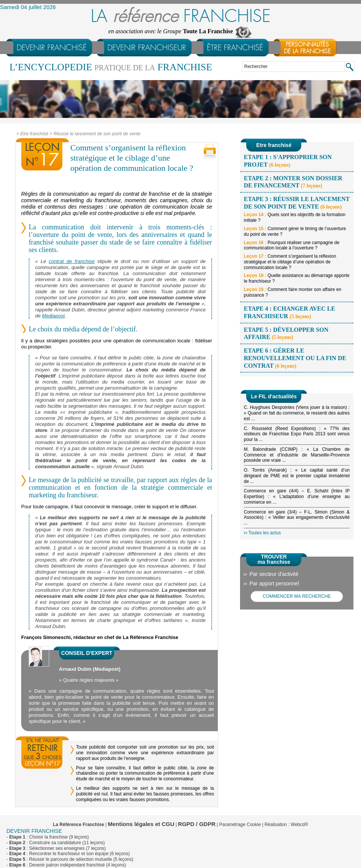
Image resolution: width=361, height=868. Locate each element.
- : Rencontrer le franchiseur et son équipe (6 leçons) (68, 854)
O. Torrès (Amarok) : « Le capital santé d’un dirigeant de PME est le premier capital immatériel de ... (297, 476)
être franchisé (235, 48)
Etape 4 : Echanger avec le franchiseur (290, 312)
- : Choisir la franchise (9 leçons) (48, 837)
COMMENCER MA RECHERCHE (297, 596)
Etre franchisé (34, 134)
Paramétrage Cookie (240, 825)
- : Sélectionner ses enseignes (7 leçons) (56, 848)
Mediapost (53, 316)
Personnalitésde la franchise (307, 48)
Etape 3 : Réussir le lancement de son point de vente (297, 203)
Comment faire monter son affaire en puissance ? (293, 292)
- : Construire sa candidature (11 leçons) (56, 843)
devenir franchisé (52, 48)
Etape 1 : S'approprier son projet (288, 161)
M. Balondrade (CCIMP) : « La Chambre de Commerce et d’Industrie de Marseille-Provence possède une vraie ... (297, 455)
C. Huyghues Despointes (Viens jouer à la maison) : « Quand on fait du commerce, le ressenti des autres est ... (297, 413)
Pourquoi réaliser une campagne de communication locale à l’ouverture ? (292, 245)
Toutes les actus (265, 533)
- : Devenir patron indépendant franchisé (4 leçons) (66, 865)
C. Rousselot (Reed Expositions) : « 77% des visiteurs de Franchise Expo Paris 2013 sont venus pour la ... (297, 434)
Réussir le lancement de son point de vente (97, 134)
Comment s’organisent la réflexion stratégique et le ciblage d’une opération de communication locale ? (290, 262)
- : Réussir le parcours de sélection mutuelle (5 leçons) (70, 859)
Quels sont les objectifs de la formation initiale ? (295, 217)
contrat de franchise (72, 261)
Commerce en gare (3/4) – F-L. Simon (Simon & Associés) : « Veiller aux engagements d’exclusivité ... (297, 518)
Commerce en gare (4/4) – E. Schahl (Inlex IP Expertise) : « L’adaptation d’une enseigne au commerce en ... (297, 497)
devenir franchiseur (147, 48)
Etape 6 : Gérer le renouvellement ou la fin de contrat (295, 358)
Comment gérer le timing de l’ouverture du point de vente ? (295, 231)
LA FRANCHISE (181, 16)
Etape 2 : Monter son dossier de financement (293, 182)
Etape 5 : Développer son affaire (286, 333)
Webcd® (299, 825)
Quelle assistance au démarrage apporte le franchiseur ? (297, 278)
